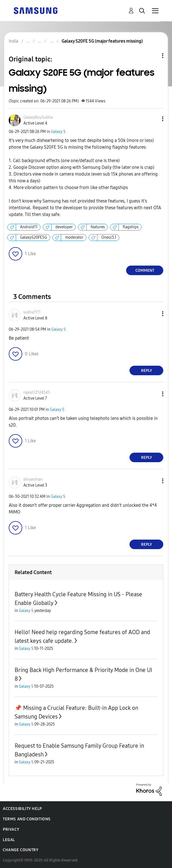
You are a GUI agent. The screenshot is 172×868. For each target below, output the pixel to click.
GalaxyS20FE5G (33, 237)
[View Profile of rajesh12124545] (37, 392)
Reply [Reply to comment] (147, 371)
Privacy (11, 829)
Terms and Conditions (27, 819)
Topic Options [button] (153, 56)
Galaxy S (58, 132)
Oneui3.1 (109, 237)
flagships (131, 227)
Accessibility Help (22, 809)
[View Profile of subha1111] (32, 312)
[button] (153, 119)
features (98, 227)
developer (64, 227)
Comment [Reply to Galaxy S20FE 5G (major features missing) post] (145, 270)
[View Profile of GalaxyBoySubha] (38, 117)
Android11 (29, 227)
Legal (9, 840)
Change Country (21, 850)
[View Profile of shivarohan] (33, 479)
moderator (74, 237)
